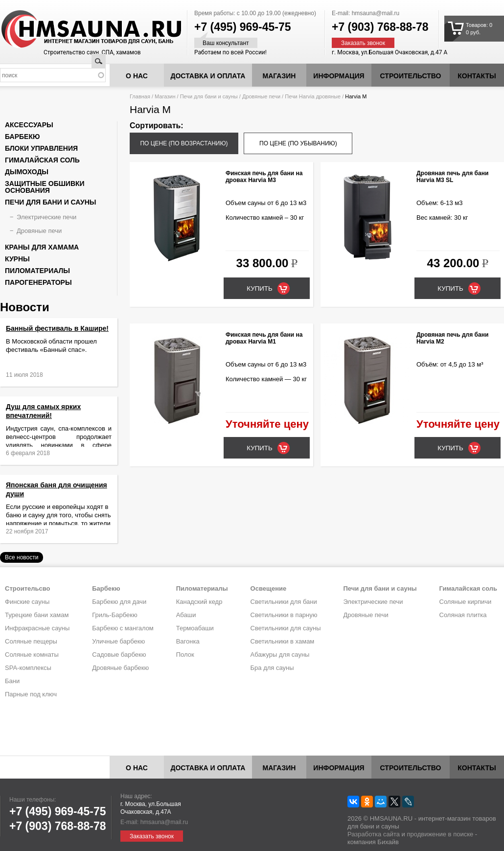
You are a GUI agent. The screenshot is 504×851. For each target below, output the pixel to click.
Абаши (186, 615)
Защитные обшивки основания (45, 187)
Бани (12, 681)
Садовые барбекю (119, 655)
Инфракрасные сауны (37, 628)
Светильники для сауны (286, 628)
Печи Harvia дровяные (313, 96)
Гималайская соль (42, 160)
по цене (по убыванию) (298, 143)
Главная (140, 96)
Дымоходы (27, 172)
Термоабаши (195, 628)
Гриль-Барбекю (115, 615)
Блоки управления (41, 148)
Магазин (279, 76)
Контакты (477, 76)
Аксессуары (29, 125)
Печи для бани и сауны (209, 96)
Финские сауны (27, 602)
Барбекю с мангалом (123, 628)
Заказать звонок (363, 43)
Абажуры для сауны (280, 655)
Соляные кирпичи (466, 602)
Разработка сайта (374, 834)
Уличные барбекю (118, 641)
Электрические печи (46, 217)
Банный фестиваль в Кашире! (57, 328)
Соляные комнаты (32, 655)
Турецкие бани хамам (37, 615)
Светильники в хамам (283, 641)
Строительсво (27, 588)
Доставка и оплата (208, 76)
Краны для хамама (42, 247)
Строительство (411, 76)
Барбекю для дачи (119, 602)
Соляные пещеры (31, 641)
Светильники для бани (284, 602)
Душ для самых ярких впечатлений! (50, 419)
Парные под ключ (31, 694)
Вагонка (188, 641)
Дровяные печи (261, 96)
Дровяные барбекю (120, 668)
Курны (17, 259)
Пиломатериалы (37, 271)
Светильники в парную (284, 615)
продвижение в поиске (440, 834)
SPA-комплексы (28, 668)
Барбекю (22, 137)
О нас (137, 76)
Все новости (22, 557)
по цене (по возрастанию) (184, 143)
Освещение (269, 588)
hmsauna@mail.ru (376, 13)
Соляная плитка (463, 615)
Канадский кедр (199, 602)
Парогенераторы (38, 282)
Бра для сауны (272, 668)
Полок (185, 655)
